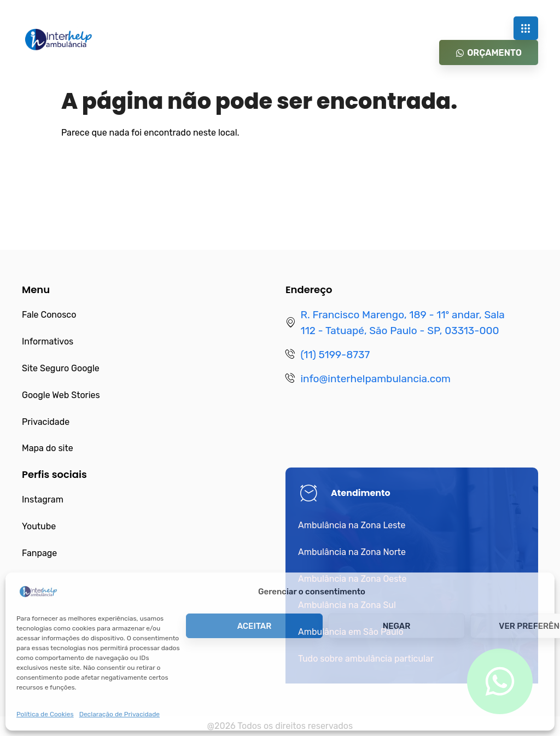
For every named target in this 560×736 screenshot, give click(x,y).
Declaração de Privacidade (119, 714)
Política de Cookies (45, 714)
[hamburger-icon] (526, 28)
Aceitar (255, 626)
